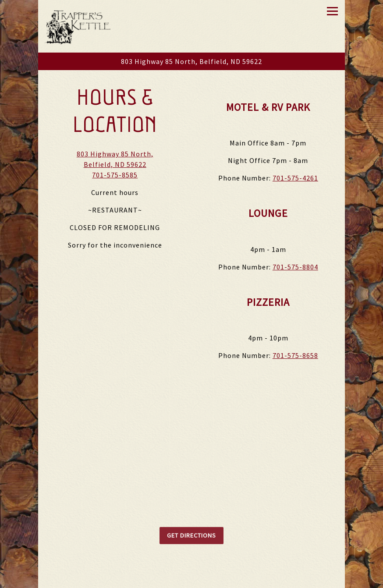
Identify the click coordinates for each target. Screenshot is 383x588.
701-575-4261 (295, 178)
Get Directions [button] (191, 538)
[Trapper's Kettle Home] (78, 26)
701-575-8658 (295, 356)
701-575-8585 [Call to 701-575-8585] (115, 175)
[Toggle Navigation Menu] (332, 11)
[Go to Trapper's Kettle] (191, 61)
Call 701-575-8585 (191, 579)
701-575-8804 (295, 267)
